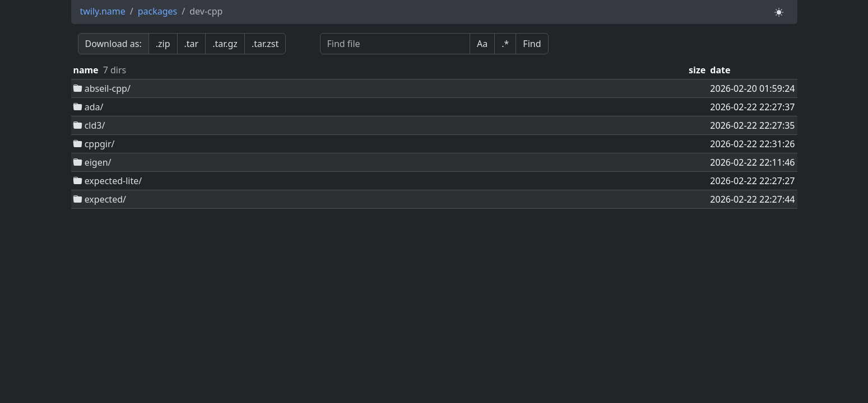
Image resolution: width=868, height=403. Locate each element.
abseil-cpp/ (102, 88)
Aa (482, 44)
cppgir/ (94, 144)
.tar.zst (265, 44)
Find (532, 44)
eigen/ (92, 162)
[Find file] (395, 44)
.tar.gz (225, 44)
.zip (163, 44)
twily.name (103, 11)
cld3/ (89, 125)
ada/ (89, 107)
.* (505, 44)
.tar (192, 44)
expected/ (100, 199)
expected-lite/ (108, 181)
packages (158, 11)
